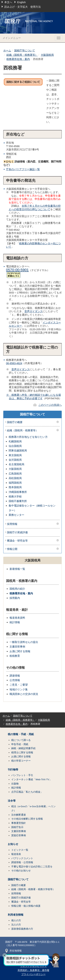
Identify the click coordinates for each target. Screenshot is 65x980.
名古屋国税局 (16, 464)
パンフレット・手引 (22, 775)
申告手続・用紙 (20, 744)
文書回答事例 (17, 647)
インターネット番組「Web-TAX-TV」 (31, 779)
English (21, 2)
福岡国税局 (15, 483)
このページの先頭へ (50, 405)
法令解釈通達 (19, 815)
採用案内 (15, 598)
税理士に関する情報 (22, 753)
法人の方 (16, 925)
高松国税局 (15, 478)
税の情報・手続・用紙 (21, 734)
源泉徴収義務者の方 (22, 929)
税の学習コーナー (21, 761)
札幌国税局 (15, 441)
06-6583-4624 (14, 363)
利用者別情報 (16, 915)
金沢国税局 (15, 460)
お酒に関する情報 (20, 651)
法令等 (12, 801)
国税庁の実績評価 (17, 532)
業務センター (16, 515)
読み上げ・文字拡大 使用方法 (23, 7)
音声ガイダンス (34, 311)
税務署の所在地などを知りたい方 (28, 437)
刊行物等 (13, 770)
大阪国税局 (47, 55)
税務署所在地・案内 (18, 59)
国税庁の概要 (15, 422)
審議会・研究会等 (17, 541)
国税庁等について (25, 50)
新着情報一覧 (17, 569)
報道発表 (16, 854)
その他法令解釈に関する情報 (27, 819)
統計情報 (15, 622)
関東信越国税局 (18, 450)
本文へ (8, 2)
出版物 (15, 784)
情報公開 (12, 549)
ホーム (7, 50)
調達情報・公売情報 (22, 862)
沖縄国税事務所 (18, 492)
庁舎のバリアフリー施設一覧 (23, 169)
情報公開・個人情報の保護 (26, 906)
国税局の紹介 (17, 589)
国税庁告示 (17, 827)
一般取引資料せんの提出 (24, 642)
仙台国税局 (15, 446)
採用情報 (12, 524)
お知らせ (13, 844)
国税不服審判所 (18, 501)
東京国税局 (15, 455)
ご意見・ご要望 (19, 685)
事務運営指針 (19, 823)
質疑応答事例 (19, 835)
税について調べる (21, 740)
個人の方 (16, 920)
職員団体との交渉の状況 (24, 694)
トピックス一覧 (20, 850)
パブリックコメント (22, 858)
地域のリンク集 (19, 689)
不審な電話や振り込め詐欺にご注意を (32, 867)
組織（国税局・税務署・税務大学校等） (33, 889)
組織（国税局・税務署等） (22, 55)
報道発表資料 (17, 618)
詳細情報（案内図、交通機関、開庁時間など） (32, 163)
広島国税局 (15, 474)
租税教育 (15, 656)
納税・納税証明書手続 (23, 748)
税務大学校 (15, 496)
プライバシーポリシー (33, 974)
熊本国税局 (15, 487)
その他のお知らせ (21, 871)
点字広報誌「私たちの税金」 (27, 792)
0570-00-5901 (17, 270)
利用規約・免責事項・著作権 (33, 970)
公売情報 (15, 680)
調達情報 (15, 676)
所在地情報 (13, 951)
